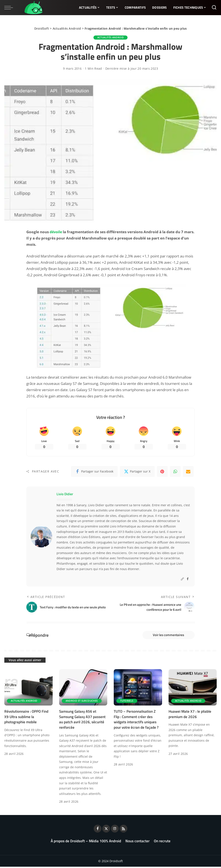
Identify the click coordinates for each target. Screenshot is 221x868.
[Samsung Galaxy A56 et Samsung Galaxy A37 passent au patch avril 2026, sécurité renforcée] (83, 689)
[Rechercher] (214, 8)
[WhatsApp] (175, 472)
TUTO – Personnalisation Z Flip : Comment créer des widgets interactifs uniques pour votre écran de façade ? (136, 721)
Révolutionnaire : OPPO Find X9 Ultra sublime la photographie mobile (26, 718)
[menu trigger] (11, 8)
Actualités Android (67, 28)
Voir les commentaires (166, 636)
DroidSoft (42, 28)
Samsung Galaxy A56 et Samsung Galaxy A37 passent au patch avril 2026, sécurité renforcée (82, 721)
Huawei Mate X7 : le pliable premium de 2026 (190, 715)
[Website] (182, 580)
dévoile (56, 232)
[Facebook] (94, 472)
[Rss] (123, 830)
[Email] (188, 472)
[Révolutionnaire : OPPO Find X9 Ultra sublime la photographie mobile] (28, 689)
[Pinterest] (162, 472)
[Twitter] (137, 472)
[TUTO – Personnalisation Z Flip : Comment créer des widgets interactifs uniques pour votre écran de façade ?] (138, 689)
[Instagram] (115, 830)
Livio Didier (65, 495)
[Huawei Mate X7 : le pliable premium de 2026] (193, 689)
